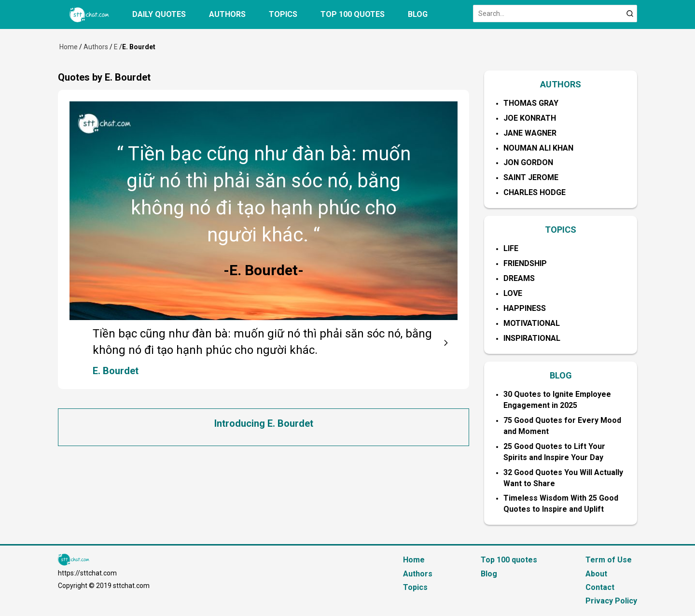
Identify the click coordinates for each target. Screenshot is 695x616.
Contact (600, 587)
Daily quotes (159, 14)
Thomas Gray (531, 103)
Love (513, 293)
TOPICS (561, 230)
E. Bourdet (116, 371)
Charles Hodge (535, 192)
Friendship (525, 263)
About (596, 574)
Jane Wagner (530, 133)
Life (511, 248)
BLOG (561, 375)
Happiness (525, 308)
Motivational (532, 323)
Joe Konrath (530, 118)
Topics (283, 14)
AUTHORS (561, 84)
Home (69, 47)
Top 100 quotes (353, 14)
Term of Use (609, 560)
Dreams (519, 278)
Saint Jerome (531, 177)
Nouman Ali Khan (538, 148)
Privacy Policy (611, 601)
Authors (227, 14)
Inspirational (532, 338)
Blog (418, 14)
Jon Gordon (528, 162)
